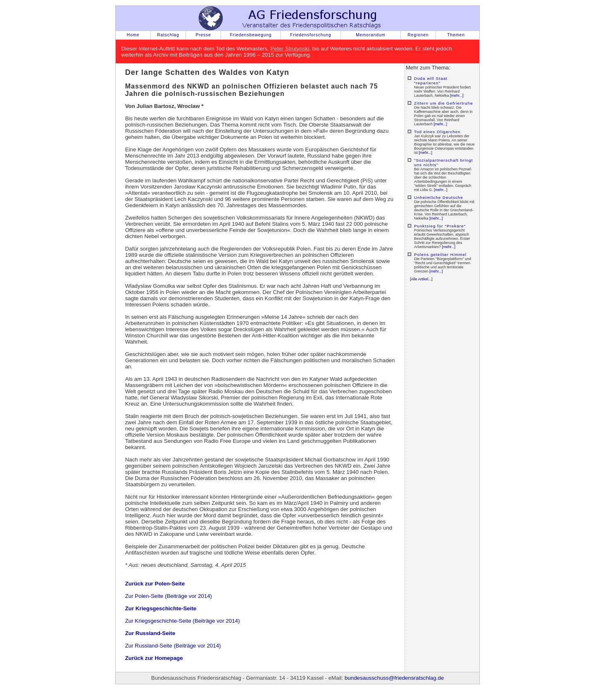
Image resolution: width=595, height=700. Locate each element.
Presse (203, 35)
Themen (456, 35)
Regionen (418, 35)
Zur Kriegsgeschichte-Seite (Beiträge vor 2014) (183, 621)
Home (133, 35)
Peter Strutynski (290, 49)
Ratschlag (168, 35)
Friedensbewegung (251, 35)
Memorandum (371, 35)
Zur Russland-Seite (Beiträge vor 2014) (173, 646)
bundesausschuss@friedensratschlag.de (394, 678)
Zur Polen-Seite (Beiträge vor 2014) (169, 596)
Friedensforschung (311, 35)
